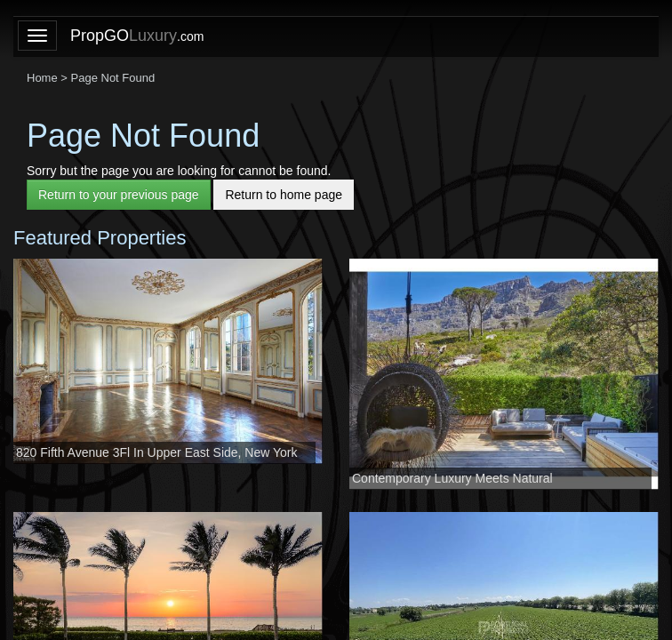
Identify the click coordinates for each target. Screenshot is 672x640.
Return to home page (284, 195)
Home (42, 78)
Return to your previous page (119, 195)
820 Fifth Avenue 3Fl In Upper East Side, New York (156, 452)
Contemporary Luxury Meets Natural (452, 478)
